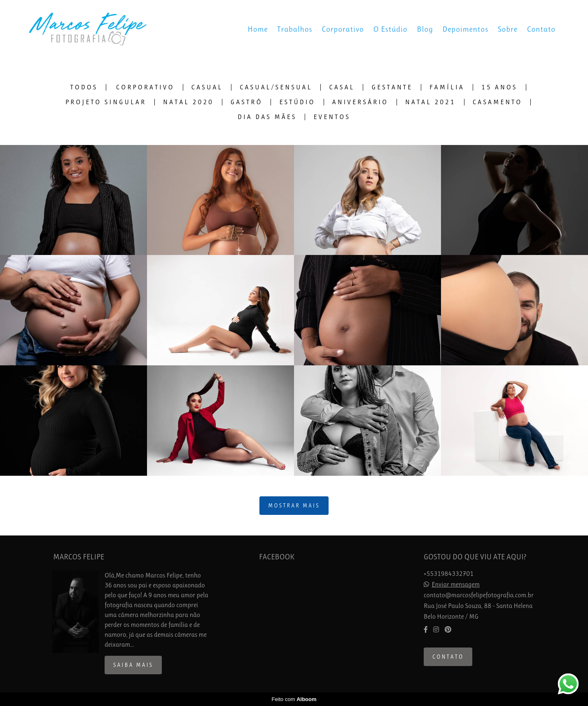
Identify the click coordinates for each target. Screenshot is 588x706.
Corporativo (343, 29)
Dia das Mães (267, 117)
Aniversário (360, 102)
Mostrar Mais (294, 506)
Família (447, 87)
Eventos (332, 117)
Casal (342, 87)
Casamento (498, 102)
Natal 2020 (188, 102)
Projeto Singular (106, 102)
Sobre (508, 29)
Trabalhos (295, 29)
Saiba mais (133, 665)
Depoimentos (465, 29)
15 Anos (499, 87)
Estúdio (297, 102)
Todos (84, 87)
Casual (207, 87)
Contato (541, 29)
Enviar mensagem (456, 584)
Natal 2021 (430, 102)
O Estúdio (391, 29)
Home (258, 29)
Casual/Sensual (276, 87)
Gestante (392, 87)
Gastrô (247, 102)
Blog (425, 29)
